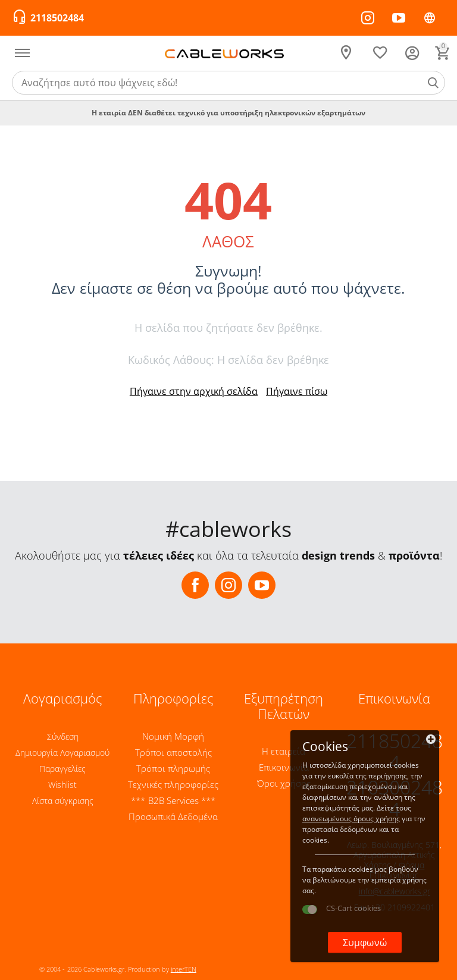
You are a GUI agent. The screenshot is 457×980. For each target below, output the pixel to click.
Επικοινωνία (284, 767)
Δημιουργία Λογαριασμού (62, 753)
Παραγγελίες (62, 769)
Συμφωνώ (364, 943)
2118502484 (57, 18)
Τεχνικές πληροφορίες (173, 784)
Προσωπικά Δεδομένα (173, 816)
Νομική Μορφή (173, 736)
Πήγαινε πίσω (297, 391)
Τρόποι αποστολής (173, 752)
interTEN (184, 969)
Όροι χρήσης (284, 783)
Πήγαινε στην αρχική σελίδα (194, 391)
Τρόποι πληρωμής (173, 768)
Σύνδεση (63, 736)
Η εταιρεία (284, 751)
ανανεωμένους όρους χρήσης (351, 819)
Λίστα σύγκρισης (63, 801)
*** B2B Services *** (173, 800)
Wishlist (62, 785)
